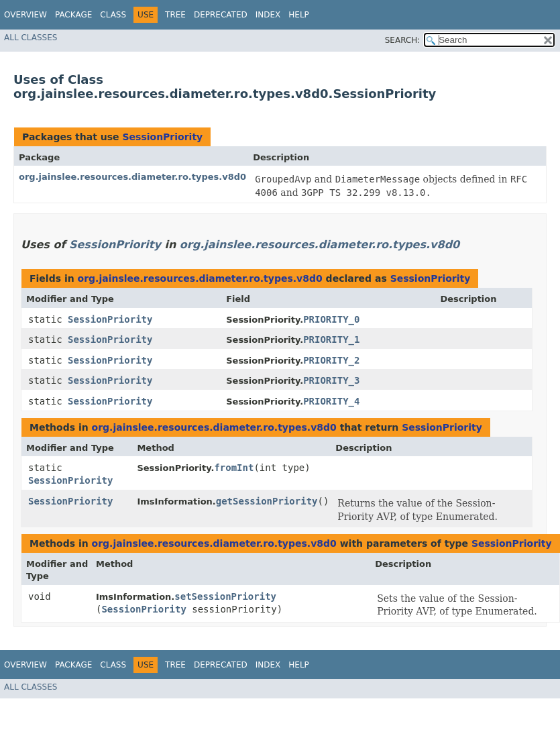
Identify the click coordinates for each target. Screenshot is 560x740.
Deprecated (221, 15)
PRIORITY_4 (331, 401)
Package (73, 15)
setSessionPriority (225, 596)
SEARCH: (403, 40)
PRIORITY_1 (331, 339)
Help (299, 15)
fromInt (234, 468)
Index (268, 15)
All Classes (31, 38)
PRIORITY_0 (331, 319)
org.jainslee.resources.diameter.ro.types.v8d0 (132, 177)
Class (113, 15)
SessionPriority (162, 137)
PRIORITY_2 (331, 360)
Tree (175, 15)
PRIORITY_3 (331, 380)
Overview (25, 15)
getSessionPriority (267, 501)
